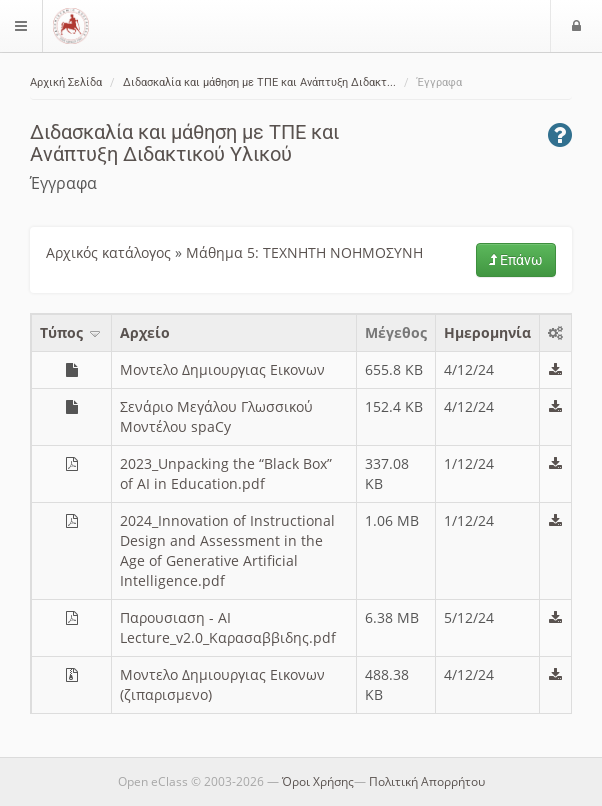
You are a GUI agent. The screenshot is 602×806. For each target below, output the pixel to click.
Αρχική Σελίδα (66, 82)
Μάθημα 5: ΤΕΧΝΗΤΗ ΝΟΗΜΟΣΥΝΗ (304, 252)
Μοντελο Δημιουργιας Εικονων (222, 369)
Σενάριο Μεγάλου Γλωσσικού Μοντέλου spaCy (216, 416)
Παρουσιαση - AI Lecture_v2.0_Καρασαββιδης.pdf (228, 627)
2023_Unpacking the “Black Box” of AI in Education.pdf (226, 473)
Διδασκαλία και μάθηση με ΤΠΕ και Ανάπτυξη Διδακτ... (259, 82)
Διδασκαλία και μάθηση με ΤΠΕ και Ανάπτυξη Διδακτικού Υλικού (184, 143)
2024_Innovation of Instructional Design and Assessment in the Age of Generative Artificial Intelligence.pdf (227, 550)
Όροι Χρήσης (318, 781)
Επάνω (516, 260)
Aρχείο (145, 332)
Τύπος (71, 332)
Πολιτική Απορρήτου (427, 781)
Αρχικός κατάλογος (108, 252)
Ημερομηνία (487, 332)
